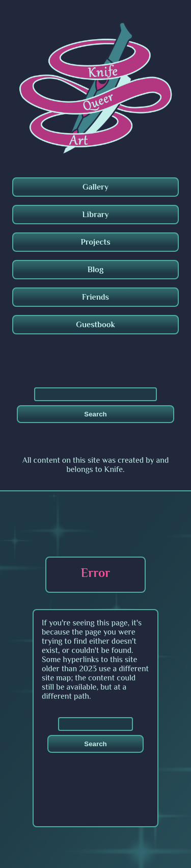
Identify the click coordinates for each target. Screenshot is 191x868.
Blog (96, 270)
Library (96, 215)
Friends (95, 297)
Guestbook (95, 325)
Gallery (95, 187)
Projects (95, 242)
